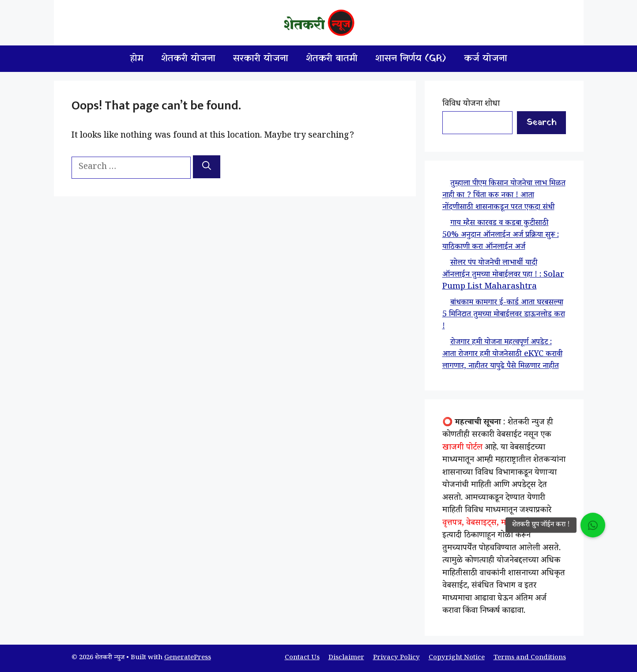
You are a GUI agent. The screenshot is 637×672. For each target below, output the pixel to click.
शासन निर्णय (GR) (411, 59)
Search (541, 123)
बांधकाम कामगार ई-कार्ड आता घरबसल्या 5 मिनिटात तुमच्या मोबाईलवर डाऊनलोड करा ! (504, 315)
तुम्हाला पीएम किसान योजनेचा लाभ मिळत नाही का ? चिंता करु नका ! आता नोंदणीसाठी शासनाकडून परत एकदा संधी (504, 196)
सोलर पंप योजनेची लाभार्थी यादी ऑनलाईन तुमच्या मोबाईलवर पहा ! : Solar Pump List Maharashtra (503, 275)
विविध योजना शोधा (471, 105)
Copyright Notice (457, 658)
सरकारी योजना (261, 59)
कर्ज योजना (486, 59)
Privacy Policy (396, 658)
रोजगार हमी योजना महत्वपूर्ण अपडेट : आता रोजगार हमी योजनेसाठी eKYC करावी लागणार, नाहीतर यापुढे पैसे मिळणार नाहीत (502, 355)
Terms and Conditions (530, 658)
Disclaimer (346, 658)
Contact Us (302, 658)
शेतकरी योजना (188, 59)
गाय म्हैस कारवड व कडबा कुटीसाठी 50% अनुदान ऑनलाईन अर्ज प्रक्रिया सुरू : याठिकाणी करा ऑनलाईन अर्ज (501, 236)
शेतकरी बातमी (332, 59)
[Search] (207, 167)
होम (137, 59)
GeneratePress (188, 658)
